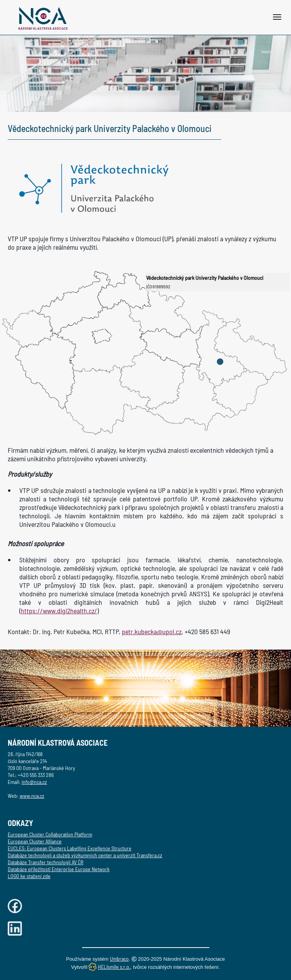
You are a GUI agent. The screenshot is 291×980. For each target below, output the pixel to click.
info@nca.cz (34, 782)
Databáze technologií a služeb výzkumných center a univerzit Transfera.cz (85, 855)
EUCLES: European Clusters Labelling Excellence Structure (70, 848)
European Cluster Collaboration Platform (50, 834)
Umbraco (119, 959)
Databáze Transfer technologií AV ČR (45, 862)
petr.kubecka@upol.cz (152, 631)
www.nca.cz (32, 796)
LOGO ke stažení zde (29, 876)
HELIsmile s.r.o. (114, 967)
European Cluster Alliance (35, 841)
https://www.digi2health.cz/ (59, 611)
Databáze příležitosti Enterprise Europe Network (59, 869)
